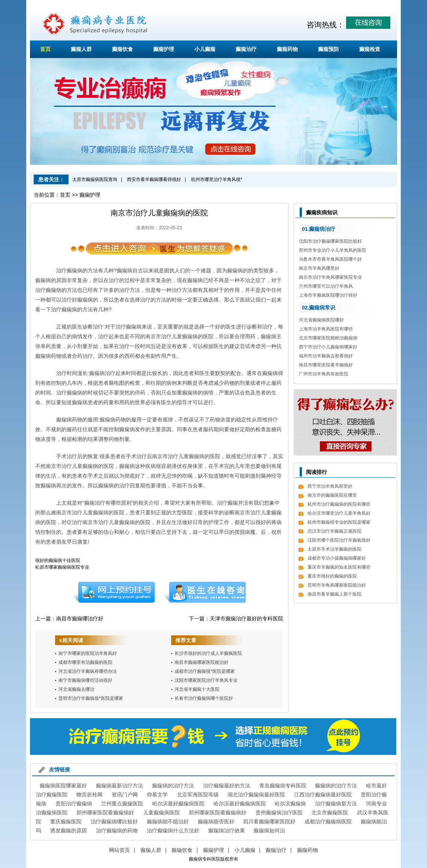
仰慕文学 (157, 795)
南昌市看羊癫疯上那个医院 (334, 594)
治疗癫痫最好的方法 (227, 786)
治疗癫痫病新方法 (336, 804)
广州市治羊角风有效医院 (324, 374)
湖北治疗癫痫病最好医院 (256, 795)
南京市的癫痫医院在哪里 (332, 495)
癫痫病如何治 (269, 831)
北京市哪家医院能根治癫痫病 (328, 338)
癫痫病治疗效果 (227, 831)
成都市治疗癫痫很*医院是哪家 (205, 671)
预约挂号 (113, 592)
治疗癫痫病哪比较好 (114, 822)
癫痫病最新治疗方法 (119, 786)
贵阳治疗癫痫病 (74, 804)
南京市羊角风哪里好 (319, 268)
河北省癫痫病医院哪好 (321, 320)
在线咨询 (205, 592)
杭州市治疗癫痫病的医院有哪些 (339, 504)
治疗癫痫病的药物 (117, 831)
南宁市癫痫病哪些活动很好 (85, 680)
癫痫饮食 (122, 49)
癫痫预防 (328, 49)
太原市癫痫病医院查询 (95, 179)
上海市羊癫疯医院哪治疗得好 (328, 295)
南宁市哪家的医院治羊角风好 (88, 653)
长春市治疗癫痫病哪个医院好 (204, 698)
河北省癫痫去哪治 (76, 689)
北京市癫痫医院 (330, 813)
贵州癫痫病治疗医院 (279, 813)
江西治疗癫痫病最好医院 (323, 795)
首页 (45, 49)
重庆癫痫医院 (66, 822)
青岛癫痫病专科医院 (283, 786)
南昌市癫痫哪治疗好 (80, 619)
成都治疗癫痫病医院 (328, 822)
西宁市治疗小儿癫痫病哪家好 (328, 347)
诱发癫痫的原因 (69, 831)
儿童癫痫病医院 (161, 813)
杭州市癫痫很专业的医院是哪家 (339, 522)
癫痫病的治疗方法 (173, 786)
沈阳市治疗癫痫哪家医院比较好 (330, 241)
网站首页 (119, 850)
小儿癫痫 (205, 49)
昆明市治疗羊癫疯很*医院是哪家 (91, 698)
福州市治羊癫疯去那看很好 (326, 356)
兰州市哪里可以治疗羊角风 (326, 286)
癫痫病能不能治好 (168, 822)
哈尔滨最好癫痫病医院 (178, 804)
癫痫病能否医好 (216, 822)
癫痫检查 (370, 49)
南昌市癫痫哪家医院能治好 (202, 662)
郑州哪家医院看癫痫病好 (105, 813)
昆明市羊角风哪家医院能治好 (337, 585)
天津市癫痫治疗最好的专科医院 (246, 619)
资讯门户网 (125, 795)
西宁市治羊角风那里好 (330, 486)
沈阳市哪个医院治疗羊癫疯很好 (339, 540)
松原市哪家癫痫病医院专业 (62, 567)
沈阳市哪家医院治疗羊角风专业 (206, 680)
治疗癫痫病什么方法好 (173, 831)
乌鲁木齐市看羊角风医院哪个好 (330, 259)
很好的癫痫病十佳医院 (58, 560)
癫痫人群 (81, 49)
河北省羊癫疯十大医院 (197, 689)
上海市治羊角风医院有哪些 (326, 329)
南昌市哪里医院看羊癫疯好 (326, 365)
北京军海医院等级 (198, 795)
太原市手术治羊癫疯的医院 (334, 549)
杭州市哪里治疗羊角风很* (217, 179)
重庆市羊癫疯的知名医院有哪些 (339, 567)
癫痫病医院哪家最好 (63, 786)
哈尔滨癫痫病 (290, 804)
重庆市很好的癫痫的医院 (332, 576)
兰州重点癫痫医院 (122, 804)
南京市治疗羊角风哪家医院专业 (330, 277)
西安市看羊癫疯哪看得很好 (154, 179)
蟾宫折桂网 (90, 795)
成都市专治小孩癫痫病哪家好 (337, 558)
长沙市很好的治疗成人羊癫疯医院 (208, 653)
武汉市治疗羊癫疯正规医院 (334, 531)
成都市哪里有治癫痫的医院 (85, 662)
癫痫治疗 (246, 49)
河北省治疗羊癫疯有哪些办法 (88, 671)
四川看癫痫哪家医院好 (269, 822)
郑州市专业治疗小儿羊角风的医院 (333, 250)
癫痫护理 (164, 49)
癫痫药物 (287, 49)
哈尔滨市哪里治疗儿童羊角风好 (339, 513)
